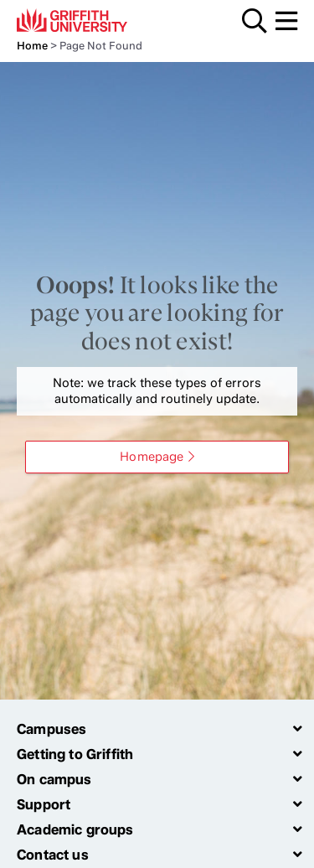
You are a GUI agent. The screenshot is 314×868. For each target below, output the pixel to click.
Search (255, 21)
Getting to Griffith (75, 754)
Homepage (152, 457)
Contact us (53, 855)
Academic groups (75, 829)
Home (32, 46)
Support (44, 804)
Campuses (51, 729)
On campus (54, 779)
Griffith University (96, 20)
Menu (286, 21)
